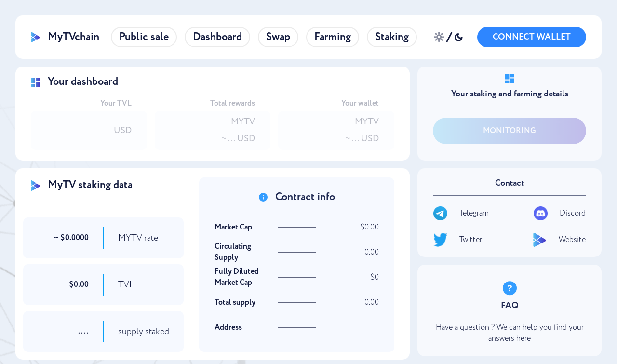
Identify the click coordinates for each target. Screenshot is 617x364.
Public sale (144, 37)
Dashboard (217, 37)
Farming (333, 37)
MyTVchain (65, 37)
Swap (278, 37)
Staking (392, 37)
